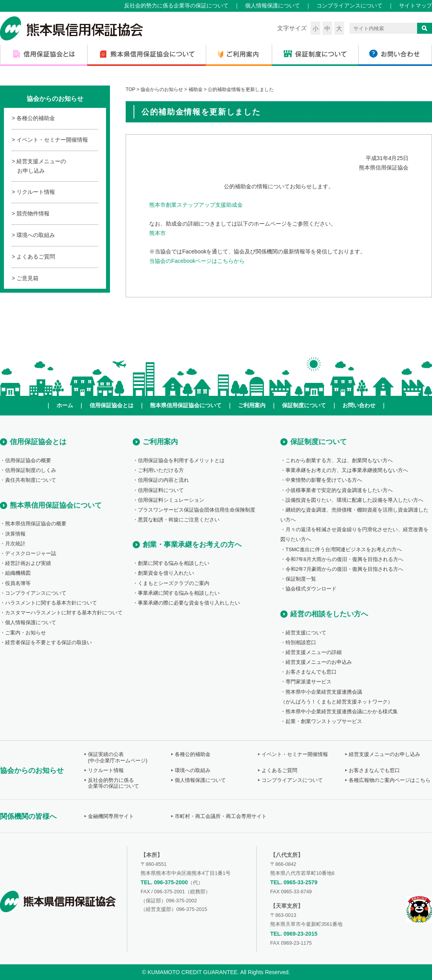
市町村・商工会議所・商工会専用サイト (221, 816)
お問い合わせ (359, 405)
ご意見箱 (27, 278)
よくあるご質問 (36, 257)
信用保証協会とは (112, 405)
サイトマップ (416, 5)
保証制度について (304, 405)
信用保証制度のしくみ (31, 470)
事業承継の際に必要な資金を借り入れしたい (189, 603)
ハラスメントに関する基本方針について (51, 603)
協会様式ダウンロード (311, 589)
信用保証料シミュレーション (171, 500)
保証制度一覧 (301, 579)
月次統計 (15, 544)
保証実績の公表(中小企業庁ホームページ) (118, 757)
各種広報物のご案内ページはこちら (390, 780)
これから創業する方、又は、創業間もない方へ (339, 461)
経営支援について (306, 633)
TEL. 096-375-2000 (164, 882)
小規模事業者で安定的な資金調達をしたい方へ (339, 490)
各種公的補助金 (36, 118)
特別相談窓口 (301, 643)
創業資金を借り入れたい (166, 573)
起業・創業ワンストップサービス (324, 721)
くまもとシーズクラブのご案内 (174, 583)
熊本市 (157, 233)
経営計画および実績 (28, 563)
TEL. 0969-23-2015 (294, 934)
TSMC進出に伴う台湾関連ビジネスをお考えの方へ (344, 550)
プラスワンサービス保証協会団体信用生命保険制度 (197, 510)
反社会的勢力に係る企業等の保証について (176, 5)
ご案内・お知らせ (26, 633)
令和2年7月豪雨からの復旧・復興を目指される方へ (344, 569)
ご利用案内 (252, 405)
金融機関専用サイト (111, 816)
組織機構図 (18, 573)
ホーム (65, 405)
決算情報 (15, 534)
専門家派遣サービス (308, 682)
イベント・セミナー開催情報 (52, 140)
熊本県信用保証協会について (186, 405)
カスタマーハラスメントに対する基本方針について (64, 613)
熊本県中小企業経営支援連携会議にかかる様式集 (342, 712)
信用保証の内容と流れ (163, 480)
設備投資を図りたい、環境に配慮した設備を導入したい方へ (354, 500)
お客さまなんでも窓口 (311, 672)
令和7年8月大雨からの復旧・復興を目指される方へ (344, 559)
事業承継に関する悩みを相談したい (179, 593)
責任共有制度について (31, 480)
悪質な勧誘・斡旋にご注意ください (179, 520)
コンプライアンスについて (350, 5)
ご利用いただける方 (161, 470)
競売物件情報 (33, 213)
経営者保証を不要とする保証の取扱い (49, 643)
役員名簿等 (18, 583)
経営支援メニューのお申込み (319, 662)
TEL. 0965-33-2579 (294, 882)
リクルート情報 (36, 192)
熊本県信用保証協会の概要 (36, 524)
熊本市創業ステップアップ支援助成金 (196, 205)
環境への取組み (36, 235)
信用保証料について (161, 490)
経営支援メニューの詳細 (314, 652)
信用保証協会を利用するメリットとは (181, 461)
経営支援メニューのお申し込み (41, 166)
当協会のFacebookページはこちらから (197, 261)
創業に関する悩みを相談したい (174, 563)
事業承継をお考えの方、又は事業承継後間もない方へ (347, 470)
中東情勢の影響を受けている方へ (324, 480)
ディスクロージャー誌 (31, 554)
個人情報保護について (273, 5)
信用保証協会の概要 (28, 461)
